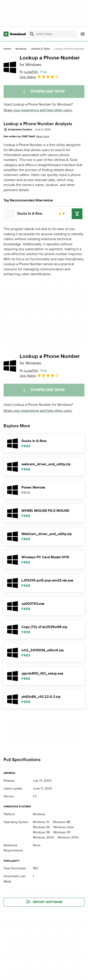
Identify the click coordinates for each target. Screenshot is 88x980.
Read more (43, 136)
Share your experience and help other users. (38, 110)
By (29, 72)
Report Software (44, 902)
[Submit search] (32, 34)
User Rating (39, 77)
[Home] (7, 49)
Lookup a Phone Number (50, 61)
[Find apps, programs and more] (53, 34)
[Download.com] (15, 34)
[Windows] (21, 49)
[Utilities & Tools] (40, 49)
